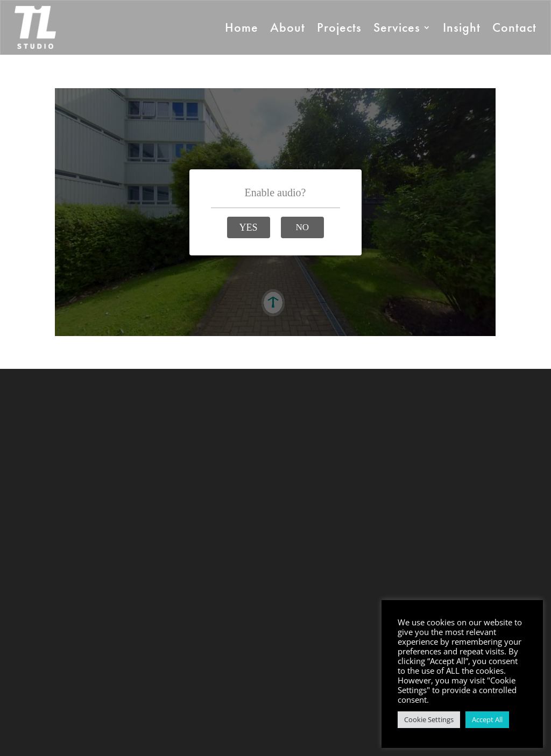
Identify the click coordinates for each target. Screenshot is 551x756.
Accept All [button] (487, 719)
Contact (514, 27)
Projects (339, 27)
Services (397, 27)
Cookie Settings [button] (429, 719)
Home (242, 27)
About (288, 27)
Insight (462, 27)
